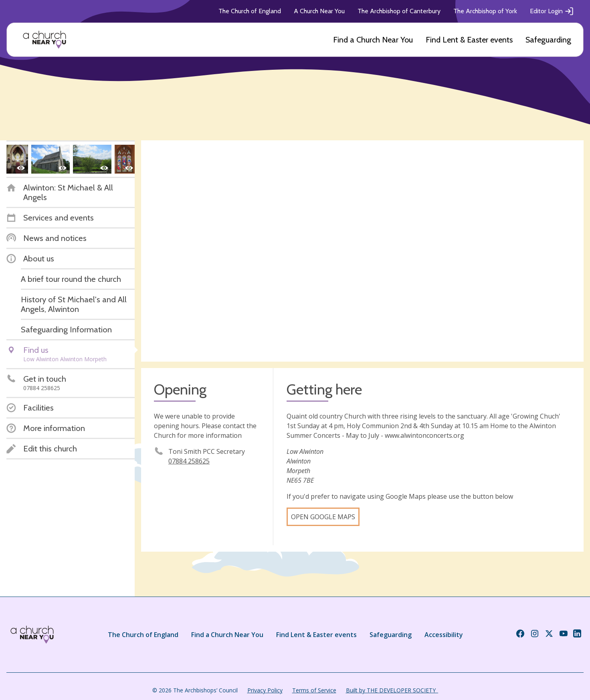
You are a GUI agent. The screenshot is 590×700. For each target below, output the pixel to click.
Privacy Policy (265, 690)
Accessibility (444, 635)
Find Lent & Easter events (469, 40)
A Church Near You (319, 11)
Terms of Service (314, 690)
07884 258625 (189, 461)
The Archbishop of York (485, 11)
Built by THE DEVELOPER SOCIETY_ (392, 690)
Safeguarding (548, 40)
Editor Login (552, 11)
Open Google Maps (323, 517)
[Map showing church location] (362, 251)
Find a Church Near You (373, 40)
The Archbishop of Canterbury (399, 11)
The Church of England (250, 11)
